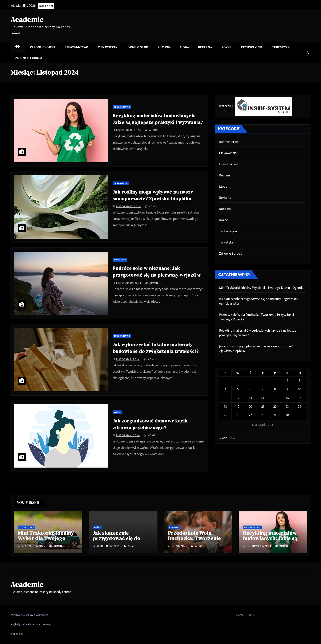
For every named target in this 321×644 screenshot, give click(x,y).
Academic (27, 19)
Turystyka (281, 47)
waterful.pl (227, 106)
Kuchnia (164, 47)
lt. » (232, 438)
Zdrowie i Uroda (29, 58)
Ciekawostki (108, 47)
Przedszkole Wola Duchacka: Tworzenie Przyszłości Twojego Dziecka (257, 317)
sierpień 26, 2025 (108, 546)
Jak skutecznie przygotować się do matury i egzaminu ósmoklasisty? (258, 301)
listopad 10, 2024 (129, 283)
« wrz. (223, 438)
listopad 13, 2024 (129, 206)
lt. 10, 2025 (179, 546)
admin (151, 130)
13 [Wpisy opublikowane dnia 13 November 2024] (250, 398)
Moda (184, 47)
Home (240, 615)
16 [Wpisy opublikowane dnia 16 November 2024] (287, 398)
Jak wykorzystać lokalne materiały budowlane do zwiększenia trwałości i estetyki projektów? (156, 351)
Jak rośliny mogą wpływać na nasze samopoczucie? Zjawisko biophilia (256, 349)
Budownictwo (77, 47)
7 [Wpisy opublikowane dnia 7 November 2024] (263, 389)
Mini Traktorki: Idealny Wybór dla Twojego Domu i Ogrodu (261, 288)
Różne (226, 47)
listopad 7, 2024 (128, 359)
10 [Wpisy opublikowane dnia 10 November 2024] (300, 389)
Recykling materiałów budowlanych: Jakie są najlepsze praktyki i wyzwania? (258, 333)
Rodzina (225, 209)
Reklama (205, 47)
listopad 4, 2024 (128, 435)
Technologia (252, 47)
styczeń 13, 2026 (33, 546)
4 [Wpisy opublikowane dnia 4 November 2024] (225, 389)
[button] (307, 52)
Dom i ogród (138, 47)
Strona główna (42, 47)
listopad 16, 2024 (129, 130)
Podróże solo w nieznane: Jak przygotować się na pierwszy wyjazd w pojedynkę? (157, 275)
